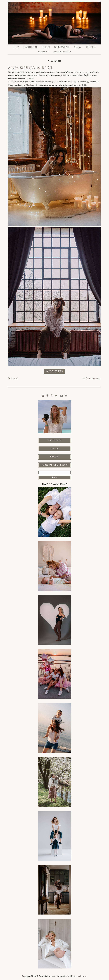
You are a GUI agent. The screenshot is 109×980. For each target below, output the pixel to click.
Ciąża (77, 47)
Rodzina (91, 47)
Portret (43, 52)
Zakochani (31, 47)
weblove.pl (82, 976)
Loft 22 (82, 85)
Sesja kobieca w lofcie (30, 68)
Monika (29, 85)
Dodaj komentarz (93, 379)
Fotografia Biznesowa (54, 465)
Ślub (16, 47)
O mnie (54, 449)
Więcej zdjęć (56, 372)
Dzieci (46, 47)
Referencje (54, 440)
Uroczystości (62, 52)
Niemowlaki (62, 47)
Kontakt (55, 457)
